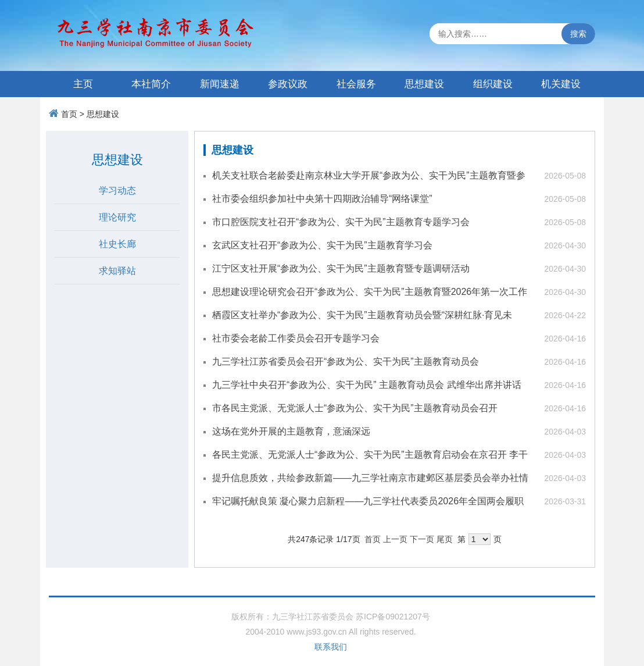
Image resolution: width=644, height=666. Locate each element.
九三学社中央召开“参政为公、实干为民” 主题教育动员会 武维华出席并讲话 (367, 385)
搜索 (578, 34)
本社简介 (151, 84)
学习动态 (117, 190)
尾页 (445, 539)
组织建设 (493, 84)
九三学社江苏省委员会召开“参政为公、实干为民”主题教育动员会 (346, 362)
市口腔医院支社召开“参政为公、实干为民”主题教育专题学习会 (341, 222)
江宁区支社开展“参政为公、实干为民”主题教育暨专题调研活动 (341, 268)
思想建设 (424, 84)
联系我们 (331, 647)
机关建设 (561, 84)
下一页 (422, 539)
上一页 (395, 539)
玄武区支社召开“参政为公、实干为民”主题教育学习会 (322, 245)
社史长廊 (117, 244)
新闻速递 (220, 84)
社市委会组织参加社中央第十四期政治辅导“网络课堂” (322, 199)
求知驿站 (117, 271)
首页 (69, 114)
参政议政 (288, 84)
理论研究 (117, 217)
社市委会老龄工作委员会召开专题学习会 (296, 338)
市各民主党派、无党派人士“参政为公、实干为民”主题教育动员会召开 (355, 408)
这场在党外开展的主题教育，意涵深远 (291, 431)
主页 (83, 84)
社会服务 (356, 84)
